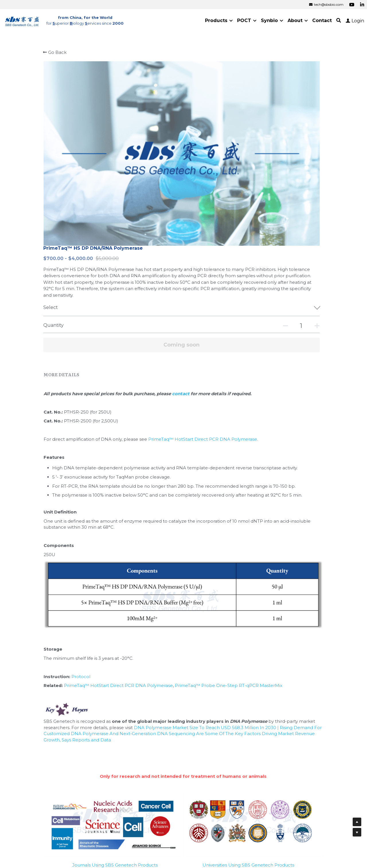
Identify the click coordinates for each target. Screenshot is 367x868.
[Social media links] (352, 5)
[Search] (339, 20)
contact (199, 242)
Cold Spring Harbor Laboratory (227, 781)
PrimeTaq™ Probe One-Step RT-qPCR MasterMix (246, 544)
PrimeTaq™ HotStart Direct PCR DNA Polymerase (220, 287)
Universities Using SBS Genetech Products (248, 713)
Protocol (98, 535)
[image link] (22, 20)
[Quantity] (269, 174)
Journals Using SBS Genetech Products (115, 713)
